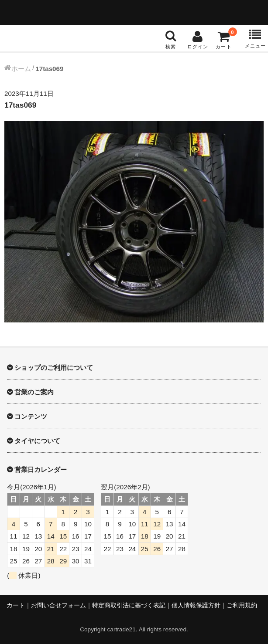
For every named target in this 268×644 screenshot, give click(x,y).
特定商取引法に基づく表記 (129, 605)
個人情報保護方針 (196, 605)
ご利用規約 (242, 605)
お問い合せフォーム (58, 605)
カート (16, 605)
